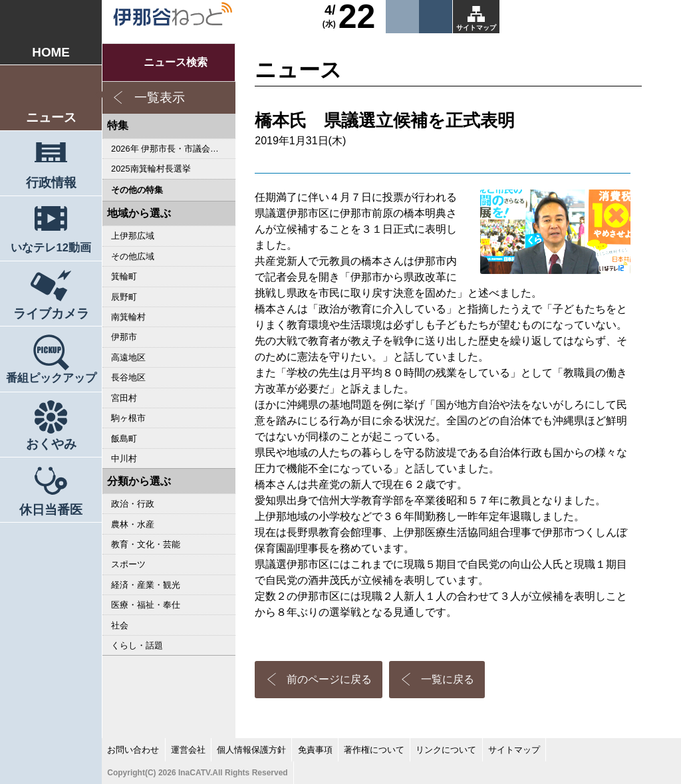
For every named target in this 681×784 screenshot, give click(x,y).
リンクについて (446, 750)
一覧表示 (160, 97)
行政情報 (51, 183)
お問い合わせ (133, 750)
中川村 (124, 458)
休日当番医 (51, 510)
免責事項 (315, 750)
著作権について (374, 750)
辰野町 (124, 297)
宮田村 (124, 398)
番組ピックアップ (51, 378)
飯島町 (124, 439)
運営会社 (188, 750)
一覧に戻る (448, 679)
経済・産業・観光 (146, 585)
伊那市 (124, 337)
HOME (51, 52)
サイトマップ (476, 28)
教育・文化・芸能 (146, 544)
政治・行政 (133, 504)
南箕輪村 (128, 317)
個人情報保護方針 (251, 750)
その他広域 (133, 256)
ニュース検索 (176, 62)
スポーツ (128, 564)
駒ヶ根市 (128, 418)
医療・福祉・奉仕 (146, 605)
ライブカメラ (51, 314)
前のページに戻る (329, 679)
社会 (120, 625)
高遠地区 (128, 357)
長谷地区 (128, 377)
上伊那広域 (133, 236)
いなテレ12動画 (51, 247)
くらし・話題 (137, 645)
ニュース (51, 117)
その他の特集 (137, 190)
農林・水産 (133, 524)
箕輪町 (124, 276)
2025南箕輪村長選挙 (151, 169)
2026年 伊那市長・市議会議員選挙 (173, 149)
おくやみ (51, 444)
